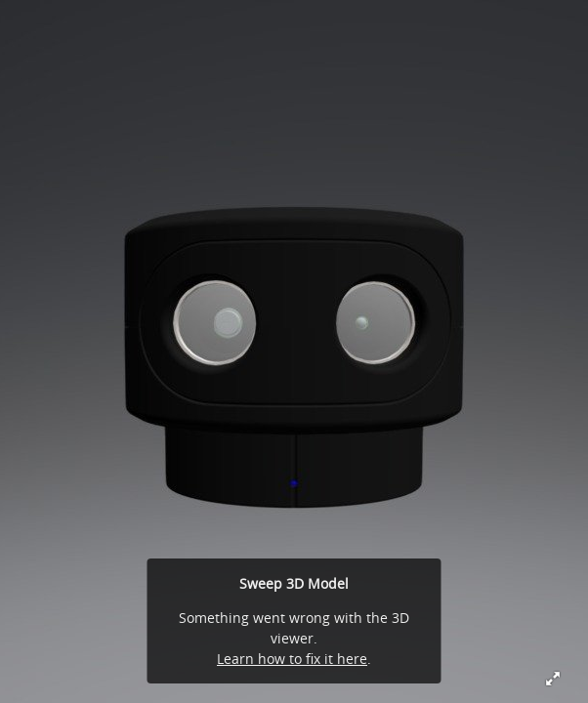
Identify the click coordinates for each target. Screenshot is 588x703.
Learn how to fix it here (292, 659)
